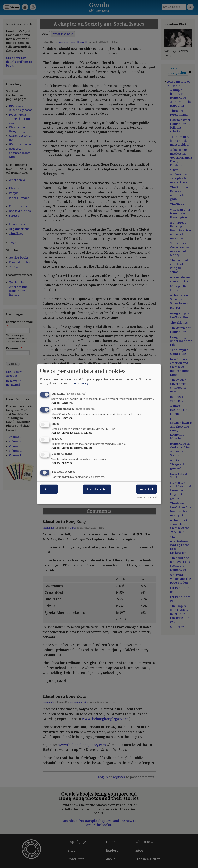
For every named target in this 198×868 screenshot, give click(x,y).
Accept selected (97, 489)
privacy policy (79, 383)
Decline (49, 489)
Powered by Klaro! (147, 498)
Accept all (146, 489)
